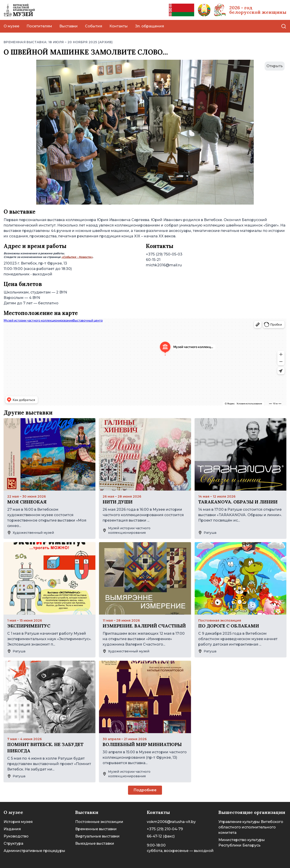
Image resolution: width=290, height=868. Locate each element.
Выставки (69, 26)
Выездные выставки (95, 843)
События (94, 26)
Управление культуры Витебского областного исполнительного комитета (251, 827)
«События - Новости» (77, 257)
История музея (18, 822)
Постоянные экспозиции (99, 822)
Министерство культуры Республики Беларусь (242, 843)
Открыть (275, 66)
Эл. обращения (150, 26)
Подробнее (145, 790)
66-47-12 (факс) (161, 836)
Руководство (16, 836)
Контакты (119, 26)
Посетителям (39, 26)
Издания (12, 829)
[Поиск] (284, 26)
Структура (13, 843)
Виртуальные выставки (97, 836)
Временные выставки (96, 829)
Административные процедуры (34, 851)
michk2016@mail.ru (164, 265)
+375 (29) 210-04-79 (165, 829)
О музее (11, 26)
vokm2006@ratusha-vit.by (171, 822)
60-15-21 (153, 260)
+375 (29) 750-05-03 (164, 254)
